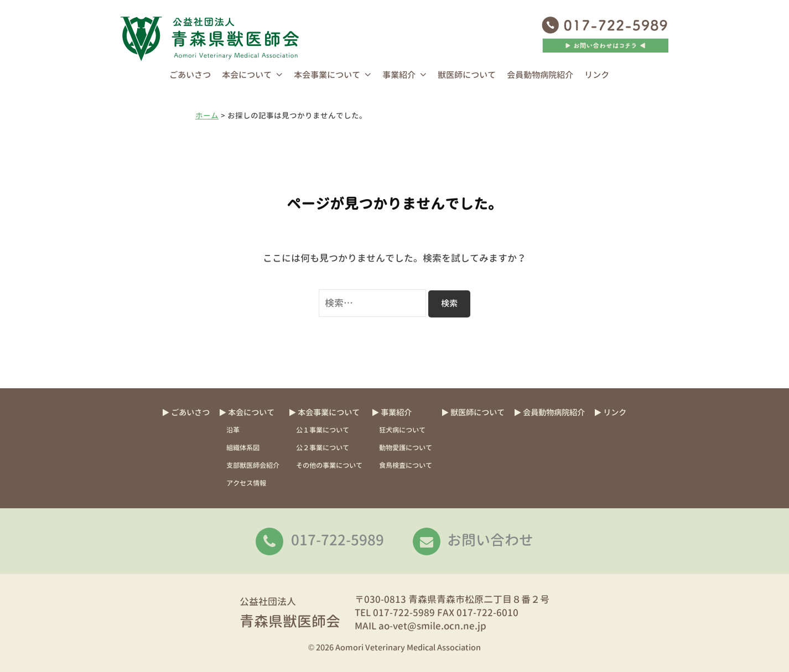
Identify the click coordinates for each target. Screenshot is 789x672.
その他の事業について (329, 465)
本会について (247, 75)
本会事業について (327, 75)
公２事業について (323, 448)
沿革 (233, 430)
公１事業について (323, 430)
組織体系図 (243, 448)
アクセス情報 (246, 483)
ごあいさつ (190, 75)
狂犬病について (402, 430)
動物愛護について (406, 448)
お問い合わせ (490, 540)
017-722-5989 (338, 540)
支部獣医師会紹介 (253, 465)
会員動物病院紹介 (540, 75)
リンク (597, 75)
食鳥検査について (406, 465)
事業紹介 (399, 75)
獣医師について (467, 75)
